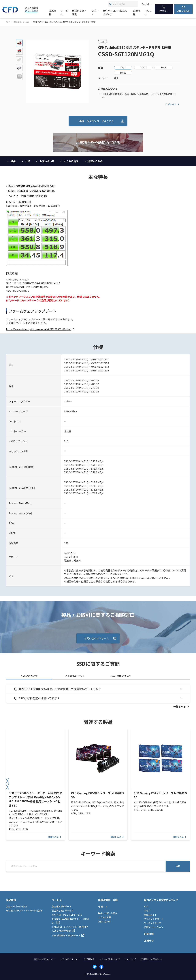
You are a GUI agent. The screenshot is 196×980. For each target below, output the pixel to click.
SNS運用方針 (89, 959)
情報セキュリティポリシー (45, 959)
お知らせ (148, 12)
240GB (143, 68)
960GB (123, 73)
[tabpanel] (98, 696)
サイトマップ (130, 959)
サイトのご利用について (110, 959)
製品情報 (53, 12)
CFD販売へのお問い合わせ (151, 959)
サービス (64, 12)
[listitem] (41, 329)
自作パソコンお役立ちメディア (115, 12)
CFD (116, 78)
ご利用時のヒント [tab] (75, 676)
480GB (164, 68)
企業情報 (137, 12)
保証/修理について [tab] (121, 676)
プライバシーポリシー (70, 959)
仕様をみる (173, 104)
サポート (95, 12)
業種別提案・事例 (79, 12)
